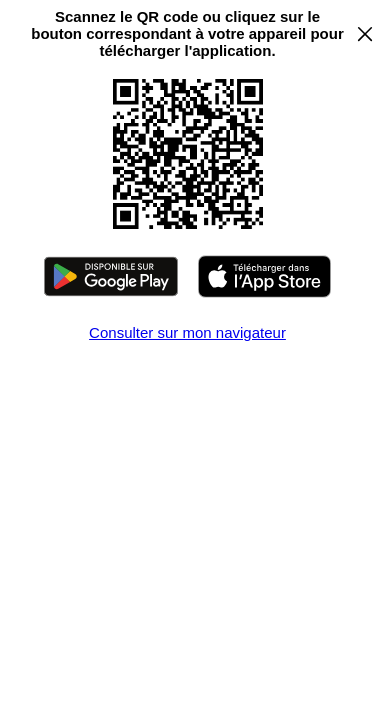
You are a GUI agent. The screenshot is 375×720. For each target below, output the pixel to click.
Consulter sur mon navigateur (187, 332)
